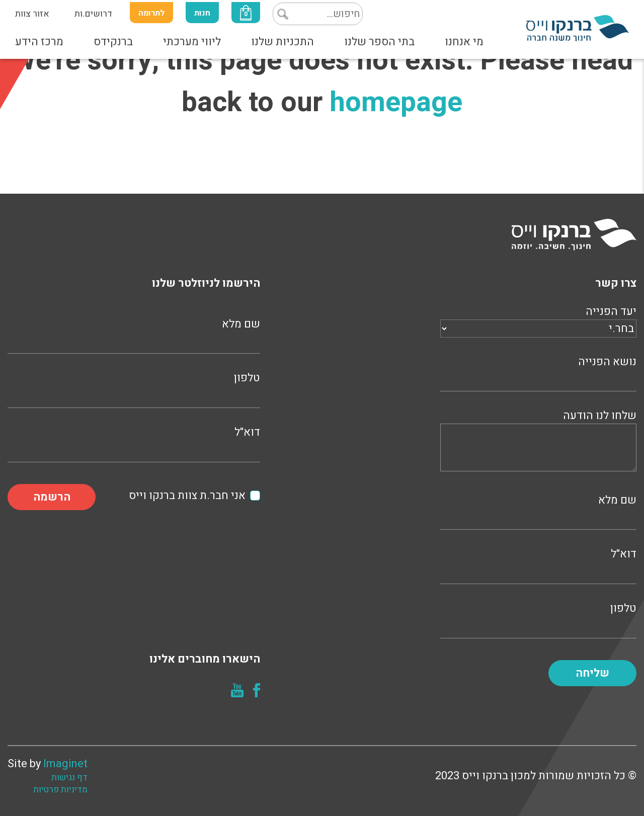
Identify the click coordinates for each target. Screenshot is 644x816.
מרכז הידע (39, 42)
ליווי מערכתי (192, 42)
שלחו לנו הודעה (538, 442)
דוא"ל (538, 565)
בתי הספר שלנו (379, 42)
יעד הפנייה (538, 320)
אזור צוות (32, 14)
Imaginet (65, 764)
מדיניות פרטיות (60, 790)
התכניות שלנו (283, 42)
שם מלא (538, 511)
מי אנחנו (464, 42)
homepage (396, 102)
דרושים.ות (93, 14)
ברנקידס (113, 42)
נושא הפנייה (538, 373)
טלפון (538, 619)
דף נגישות (69, 778)
